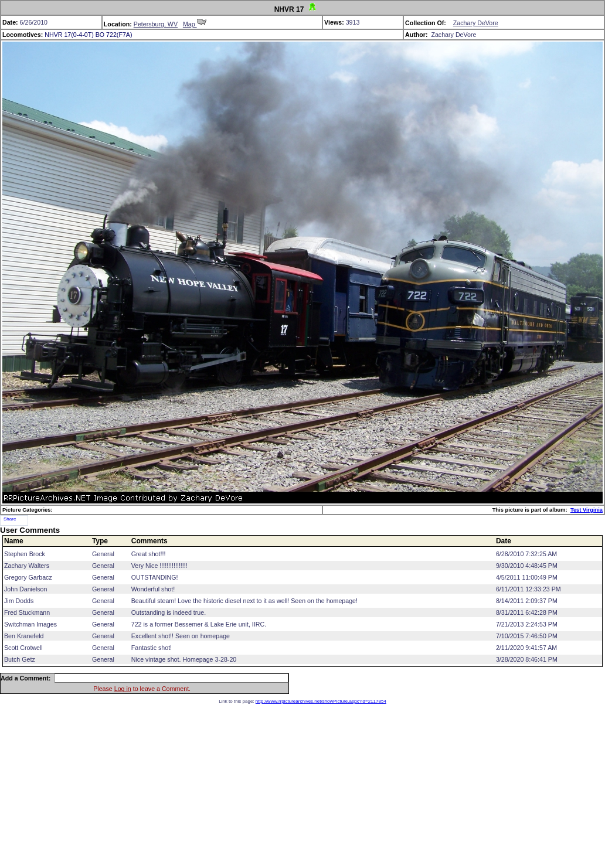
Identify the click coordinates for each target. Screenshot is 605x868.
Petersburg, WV (156, 24)
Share (10, 519)
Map (195, 24)
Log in (123, 689)
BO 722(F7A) (114, 35)
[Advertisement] (303, 786)
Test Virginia (587, 510)
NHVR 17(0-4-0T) (69, 35)
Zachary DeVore (476, 23)
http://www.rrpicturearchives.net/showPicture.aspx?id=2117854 (321, 701)
